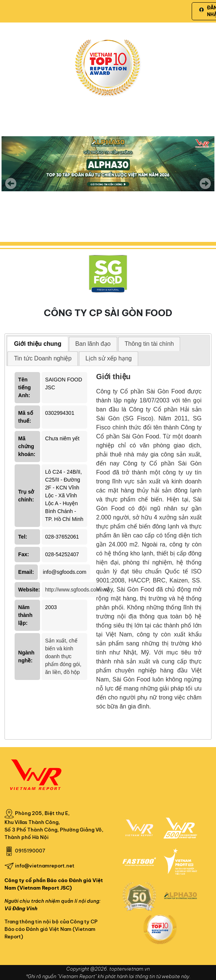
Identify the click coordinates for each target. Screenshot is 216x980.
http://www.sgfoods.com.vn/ (77, 590)
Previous (11, 183)
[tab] (38, 344)
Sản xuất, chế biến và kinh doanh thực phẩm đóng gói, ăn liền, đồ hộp (63, 656)
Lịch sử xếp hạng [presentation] (109, 358)
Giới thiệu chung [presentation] (38, 344)
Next (205, 189)
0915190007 (30, 851)
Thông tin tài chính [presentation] (149, 344)
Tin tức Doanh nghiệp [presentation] (43, 358)
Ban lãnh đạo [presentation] (93, 344)
